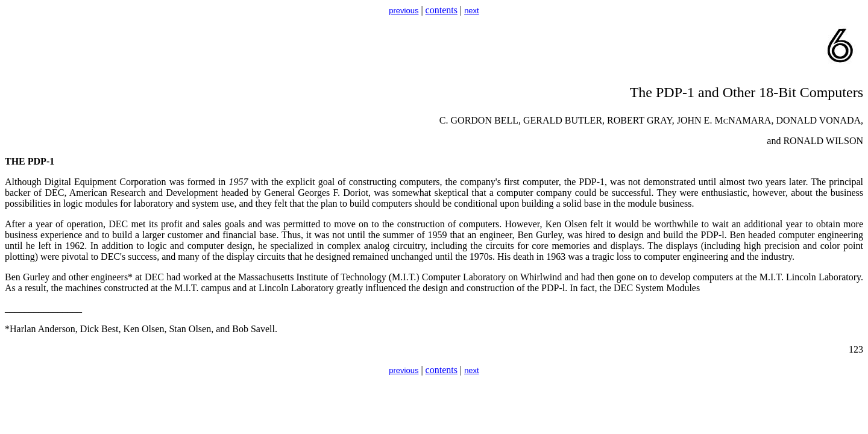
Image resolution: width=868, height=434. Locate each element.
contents (442, 10)
